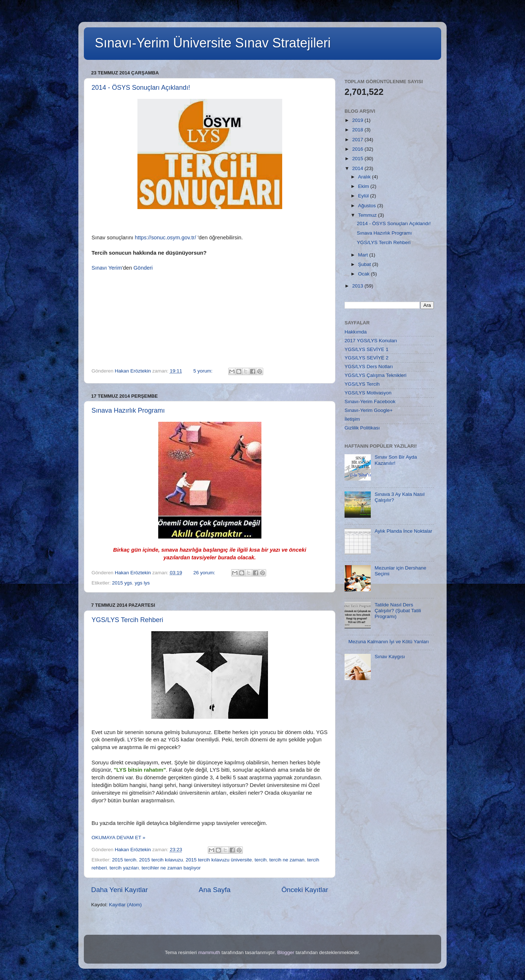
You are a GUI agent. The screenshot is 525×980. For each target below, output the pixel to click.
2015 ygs (122, 583)
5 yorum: (203, 371)
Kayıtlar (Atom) (125, 905)
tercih (260, 860)
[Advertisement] (389, 818)
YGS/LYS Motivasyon (368, 393)
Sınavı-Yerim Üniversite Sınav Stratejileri (213, 43)
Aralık (365, 177)
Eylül (364, 196)
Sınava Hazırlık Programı (128, 410)
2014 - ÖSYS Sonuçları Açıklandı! (141, 88)
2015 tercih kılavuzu (161, 860)
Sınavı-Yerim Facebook (370, 402)
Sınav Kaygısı (390, 657)
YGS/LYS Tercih (362, 384)
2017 (358, 140)
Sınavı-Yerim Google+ (369, 410)
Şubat (365, 264)
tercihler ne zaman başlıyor (171, 868)
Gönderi (143, 268)
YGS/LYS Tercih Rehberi (127, 620)
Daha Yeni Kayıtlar (119, 890)
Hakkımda (356, 332)
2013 (358, 286)
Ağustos (368, 206)
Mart (364, 255)
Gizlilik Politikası (362, 428)
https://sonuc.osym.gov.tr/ (166, 238)
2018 (358, 130)
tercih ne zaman (287, 860)
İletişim (352, 419)
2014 (358, 168)
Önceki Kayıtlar (305, 890)
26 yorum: (205, 573)
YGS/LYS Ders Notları (369, 366)
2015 (358, 159)
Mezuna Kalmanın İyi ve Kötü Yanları (388, 642)
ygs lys (142, 583)
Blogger (286, 952)
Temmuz (368, 215)
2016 (358, 149)
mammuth (209, 952)
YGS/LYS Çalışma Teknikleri (376, 375)
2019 (358, 120)
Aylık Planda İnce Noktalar (403, 531)
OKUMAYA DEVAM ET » (118, 838)
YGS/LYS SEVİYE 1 (367, 349)
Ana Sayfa (215, 890)
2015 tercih (124, 860)
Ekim (364, 186)
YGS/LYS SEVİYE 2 (367, 358)
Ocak (364, 274)
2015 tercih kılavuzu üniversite (219, 860)
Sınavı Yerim (107, 268)
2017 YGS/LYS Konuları (371, 341)
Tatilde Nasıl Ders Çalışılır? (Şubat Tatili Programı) (398, 611)
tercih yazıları (124, 868)
